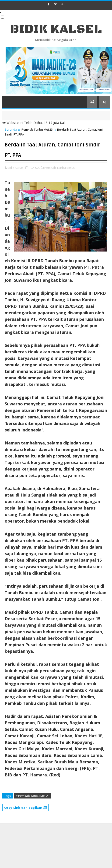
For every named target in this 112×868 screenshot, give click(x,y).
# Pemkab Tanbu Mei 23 (33, 796)
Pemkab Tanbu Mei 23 (37, 129)
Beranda (11, 129)
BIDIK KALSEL (56, 29)
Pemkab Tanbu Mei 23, (60, 168)
